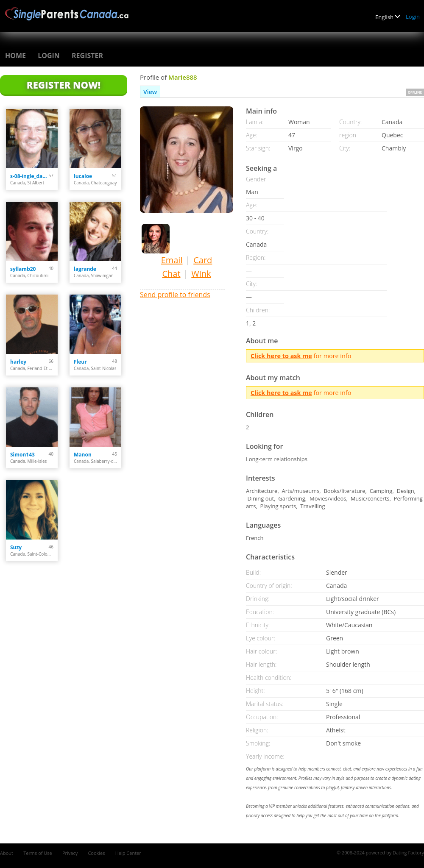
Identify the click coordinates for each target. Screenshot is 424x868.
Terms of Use (38, 853)
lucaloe (83, 176)
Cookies (96, 853)
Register (87, 56)
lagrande (85, 269)
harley (18, 362)
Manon (83, 455)
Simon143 (22, 455)
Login (413, 17)
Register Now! (64, 85)
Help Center (128, 853)
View (150, 92)
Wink (201, 274)
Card (203, 260)
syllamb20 (23, 269)
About (7, 853)
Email (172, 260)
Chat (171, 274)
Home (15, 56)
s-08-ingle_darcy (29, 176)
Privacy (70, 853)
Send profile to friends (175, 295)
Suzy (16, 547)
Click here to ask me (281, 356)
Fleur (80, 362)
